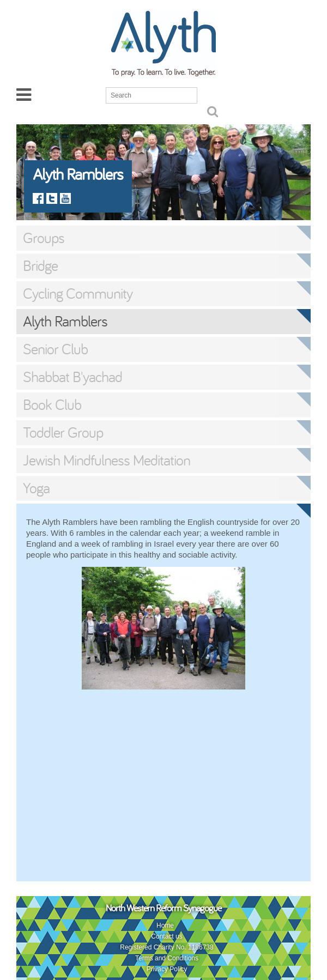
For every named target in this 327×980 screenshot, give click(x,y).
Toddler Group (63, 432)
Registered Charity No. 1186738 (166, 947)
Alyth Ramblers (65, 321)
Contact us (166, 936)
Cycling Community (78, 293)
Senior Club (55, 349)
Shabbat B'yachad (72, 377)
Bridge (40, 265)
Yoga (36, 488)
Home (165, 925)
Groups (44, 238)
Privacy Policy (167, 969)
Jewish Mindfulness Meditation (107, 460)
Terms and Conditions (167, 958)
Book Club (52, 404)
